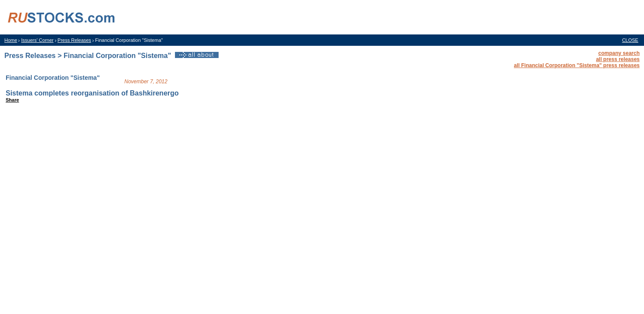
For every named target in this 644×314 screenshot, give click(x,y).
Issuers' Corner (37, 40)
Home (11, 40)
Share (12, 100)
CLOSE (630, 40)
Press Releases (74, 40)
